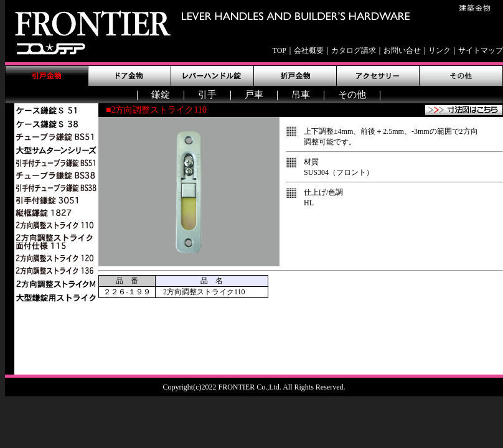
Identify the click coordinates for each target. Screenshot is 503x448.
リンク (440, 50)
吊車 (301, 95)
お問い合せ (402, 50)
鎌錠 (161, 95)
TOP (280, 50)
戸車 (254, 95)
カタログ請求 (354, 50)
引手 (207, 95)
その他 (352, 95)
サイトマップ (481, 50)
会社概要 (309, 50)
